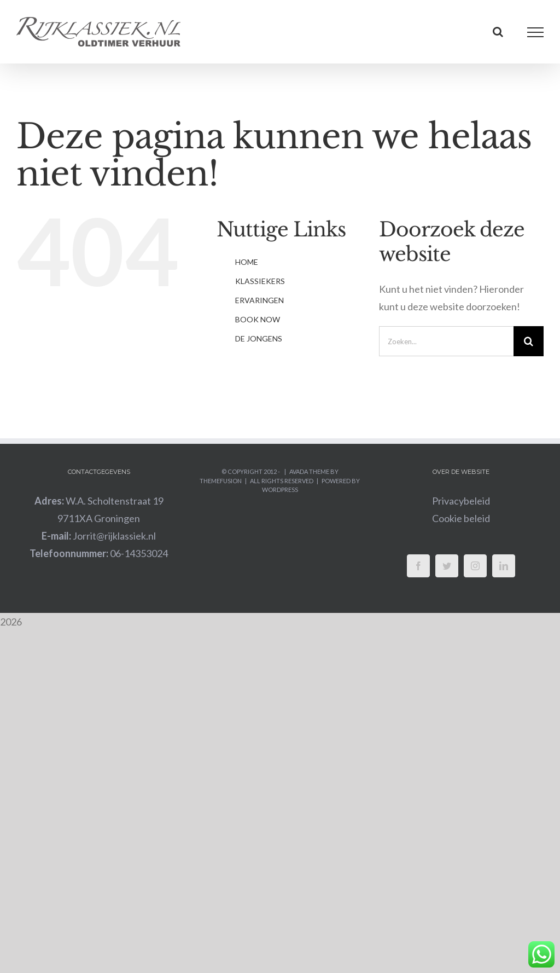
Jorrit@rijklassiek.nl (99, 536)
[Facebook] (418, 566)
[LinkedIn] (504, 566)
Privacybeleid (461, 501)
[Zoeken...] (446, 341)
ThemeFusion (221, 481)
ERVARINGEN (259, 300)
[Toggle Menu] (536, 32)
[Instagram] (475, 566)
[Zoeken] (529, 341)
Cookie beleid (461, 518)
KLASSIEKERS (260, 281)
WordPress (280, 490)
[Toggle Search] (498, 32)
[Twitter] (447, 566)
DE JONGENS (259, 338)
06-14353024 (99, 553)
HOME (247, 262)
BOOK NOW (258, 319)
